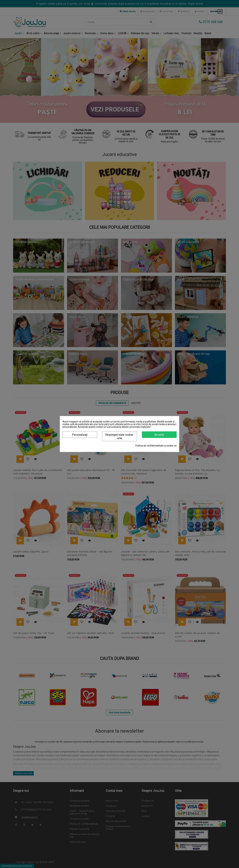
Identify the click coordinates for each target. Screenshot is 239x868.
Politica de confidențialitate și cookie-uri (156, 446)
